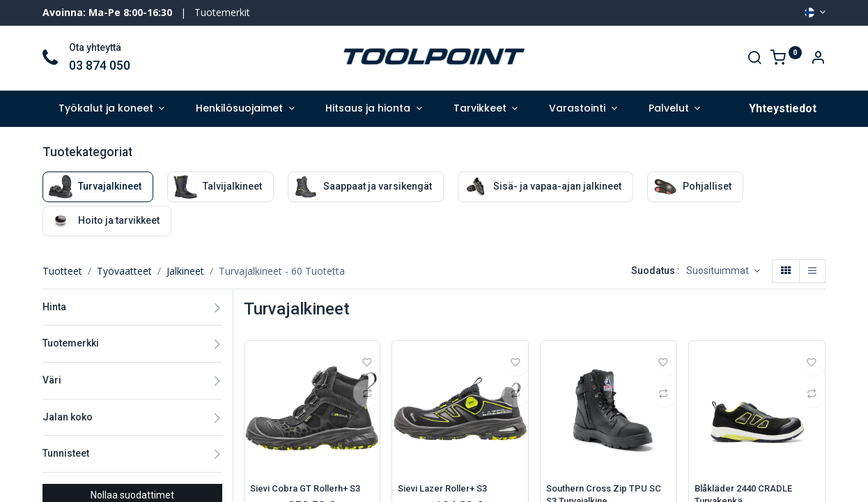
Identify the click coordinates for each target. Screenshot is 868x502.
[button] (723, 271)
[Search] (754, 59)
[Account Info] (818, 59)
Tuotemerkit (222, 12)
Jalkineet (185, 271)
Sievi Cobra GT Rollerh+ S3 (311, 489)
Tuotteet (62, 271)
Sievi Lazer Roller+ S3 (448, 489)
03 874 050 (100, 66)
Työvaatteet (124, 271)
